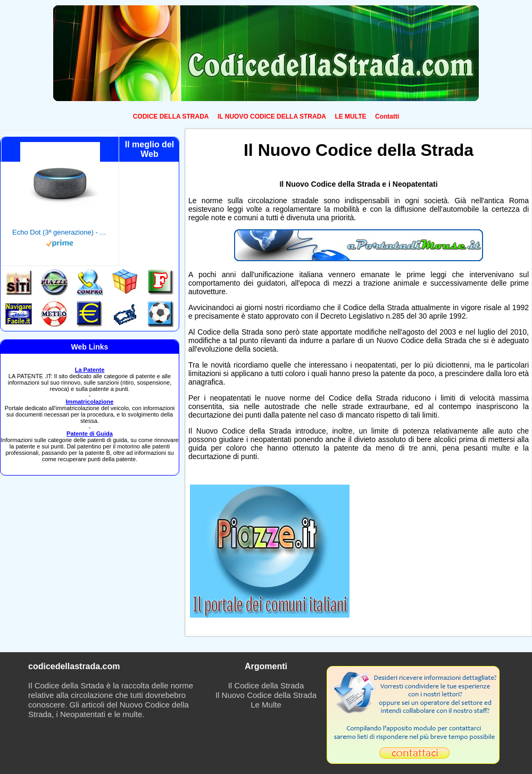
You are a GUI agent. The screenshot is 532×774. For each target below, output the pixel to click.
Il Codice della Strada (266, 685)
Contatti (387, 116)
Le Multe (266, 705)
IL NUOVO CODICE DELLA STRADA (272, 116)
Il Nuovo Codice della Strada (266, 695)
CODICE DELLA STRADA (171, 116)
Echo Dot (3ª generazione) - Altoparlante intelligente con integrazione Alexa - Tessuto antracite (60, 232)
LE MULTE (350, 116)
